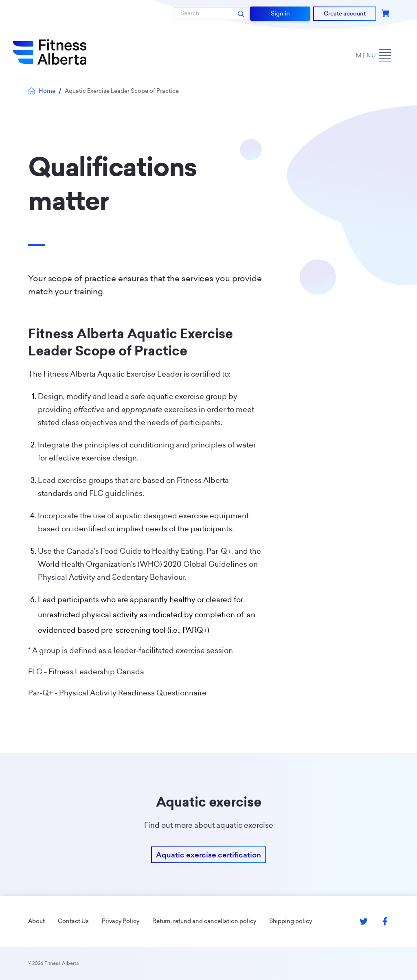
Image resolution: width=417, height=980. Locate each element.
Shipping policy (291, 921)
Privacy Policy (121, 921)
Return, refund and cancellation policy (204, 921)
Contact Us (73, 921)
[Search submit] (241, 13)
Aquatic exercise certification (208, 855)
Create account (345, 13)
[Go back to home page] (50, 52)
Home (42, 91)
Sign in (280, 13)
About (36, 921)
